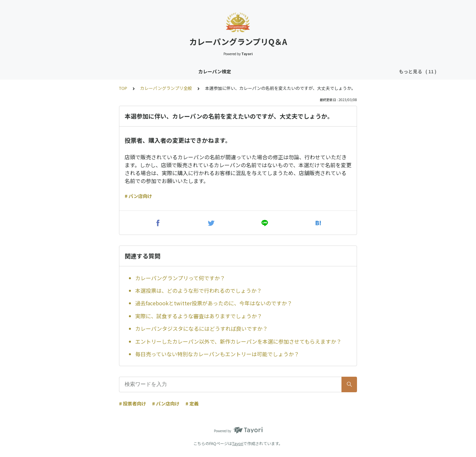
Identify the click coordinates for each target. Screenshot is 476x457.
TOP (123, 88)
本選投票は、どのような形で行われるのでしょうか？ (198, 290)
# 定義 (192, 403)
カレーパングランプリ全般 (197, 71)
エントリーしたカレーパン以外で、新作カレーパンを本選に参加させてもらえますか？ (238, 341)
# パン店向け (138, 196)
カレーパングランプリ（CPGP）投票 (273, 71)
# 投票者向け (133, 403)
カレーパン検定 (92, 71)
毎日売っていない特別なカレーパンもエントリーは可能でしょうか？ (217, 354)
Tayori (238, 443)
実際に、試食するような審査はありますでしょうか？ (199, 316)
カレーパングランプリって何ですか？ (180, 278)
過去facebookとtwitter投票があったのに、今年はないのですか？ (214, 303)
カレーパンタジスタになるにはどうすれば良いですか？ (201, 328)
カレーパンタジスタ (139, 71)
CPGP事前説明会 (339, 71)
